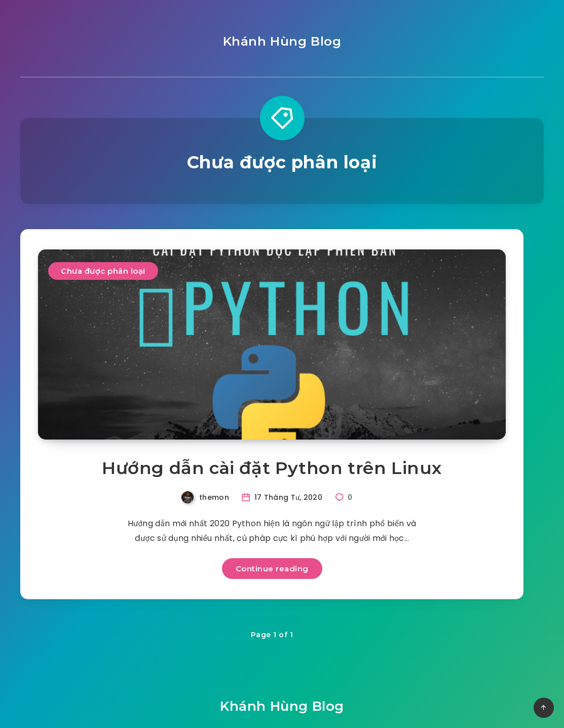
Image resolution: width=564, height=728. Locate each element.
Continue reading (272, 569)
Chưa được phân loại (103, 271)
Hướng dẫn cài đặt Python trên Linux (272, 468)
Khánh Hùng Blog (282, 41)
